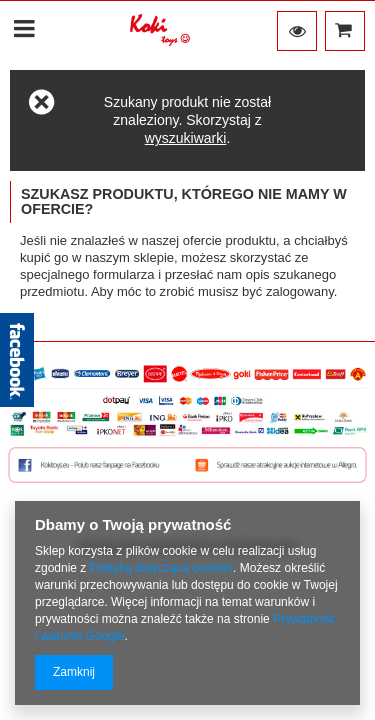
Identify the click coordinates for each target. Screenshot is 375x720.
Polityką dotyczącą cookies (161, 568)
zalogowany (300, 291)
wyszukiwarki (186, 138)
